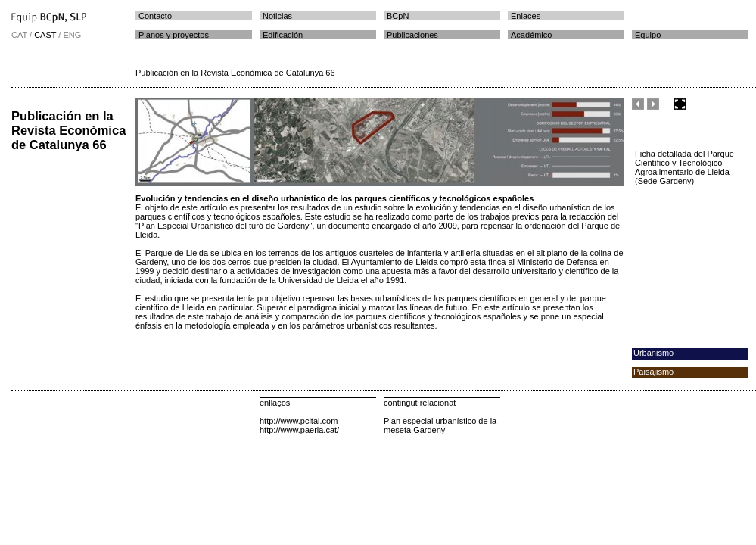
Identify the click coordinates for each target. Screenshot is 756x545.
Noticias (277, 16)
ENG (72, 35)
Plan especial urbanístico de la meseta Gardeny (440, 425)
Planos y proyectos (174, 35)
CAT (19, 35)
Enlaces (526, 16)
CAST (45, 35)
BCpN (398, 16)
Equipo (648, 35)
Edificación (283, 35)
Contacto (155, 16)
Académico (531, 35)
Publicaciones (412, 35)
